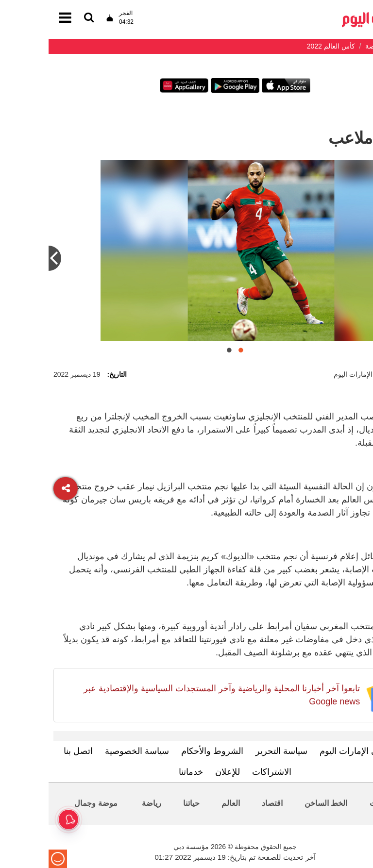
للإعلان (179, 772)
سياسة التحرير (233, 751)
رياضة (103, 803)
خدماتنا (142, 772)
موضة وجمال (47, 803)
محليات (333, 803)
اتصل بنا (30, 751)
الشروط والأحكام (164, 751)
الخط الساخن (277, 803)
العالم (182, 803)
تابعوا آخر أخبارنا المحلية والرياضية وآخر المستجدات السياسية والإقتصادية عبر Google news (173, 695)
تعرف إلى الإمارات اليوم (314, 751)
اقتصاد (224, 803)
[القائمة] (40, 18)
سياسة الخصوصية (88, 751)
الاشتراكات (223, 772)
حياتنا (143, 803)
